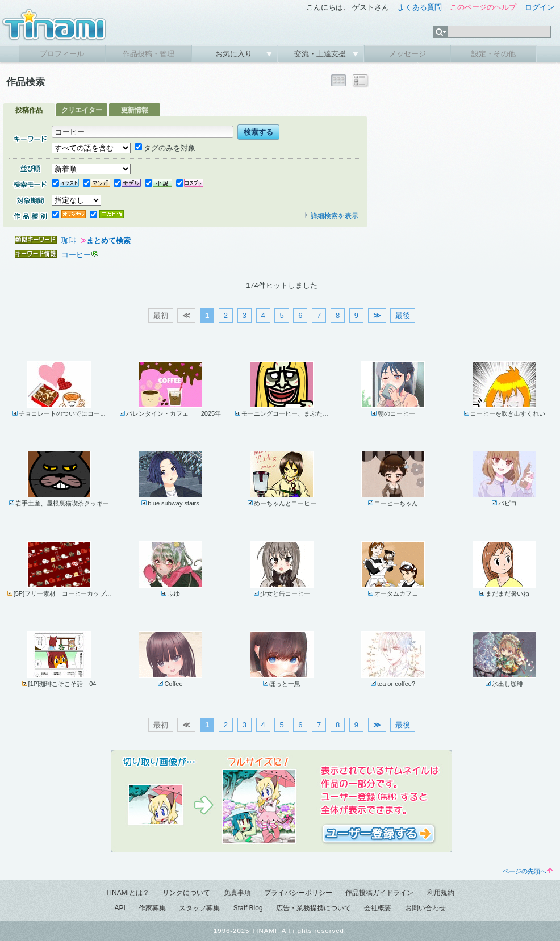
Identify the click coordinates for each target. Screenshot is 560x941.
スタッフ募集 (199, 908)
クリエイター (82, 110)
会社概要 (378, 908)
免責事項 (237, 893)
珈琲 (69, 241)
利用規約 (441, 893)
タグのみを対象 (165, 148)
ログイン (540, 7)
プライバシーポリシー (298, 893)
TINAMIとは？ (128, 893)
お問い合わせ (425, 908)
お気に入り (235, 54)
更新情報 (135, 110)
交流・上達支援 (321, 54)
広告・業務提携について (314, 908)
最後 (403, 315)
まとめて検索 (108, 241)
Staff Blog (248, 908)
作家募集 (152, 908)
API (120, 908)
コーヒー (76, 255)
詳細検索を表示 (331, 216)
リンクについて (186, 893)
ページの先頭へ (528, 871)
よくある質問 (420, 7)
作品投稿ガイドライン (379, 893)
